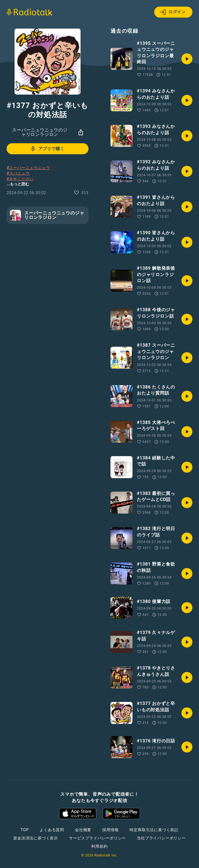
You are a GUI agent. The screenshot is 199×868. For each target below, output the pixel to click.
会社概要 (83, 830)
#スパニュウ (18, 173)
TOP (25, 830)
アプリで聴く (47, 149)
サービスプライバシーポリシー (97, 838)
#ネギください (20, 179)
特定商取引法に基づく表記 (154, 830)
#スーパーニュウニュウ (28, 168)
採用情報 (110, 830)
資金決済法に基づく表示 (36, 838)
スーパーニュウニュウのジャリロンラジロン (40, 132)
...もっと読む (18, 184)
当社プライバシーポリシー (161, 838)
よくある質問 (52, 830)
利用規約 (99, 846)
